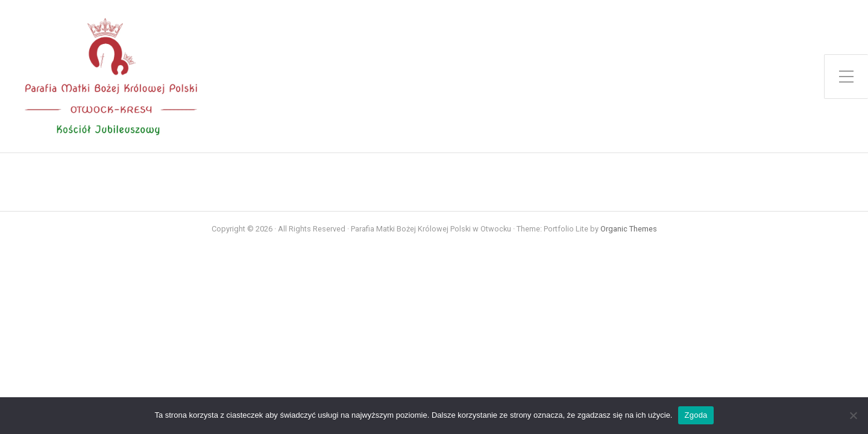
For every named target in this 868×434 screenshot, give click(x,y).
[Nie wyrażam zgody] (853, 415)
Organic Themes (629, 229)
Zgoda (696, 415)
